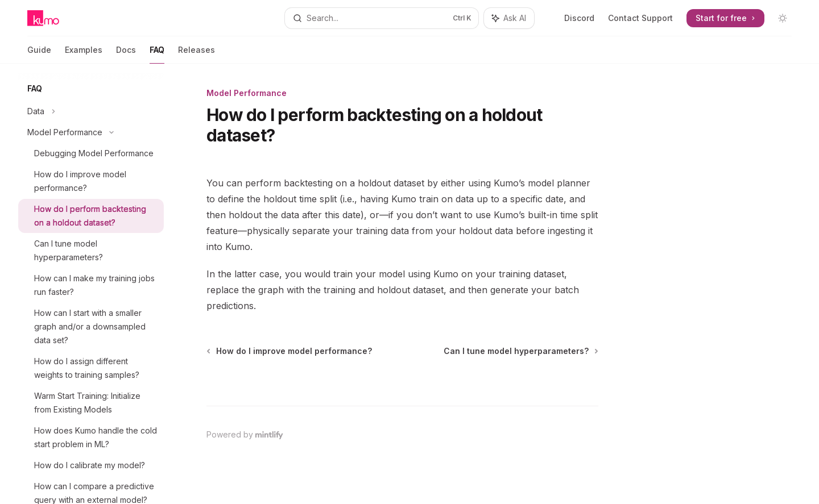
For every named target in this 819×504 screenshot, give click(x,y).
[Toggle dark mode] (783, 18)
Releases (197, 54)
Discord (579, 18)
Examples (84, 54)
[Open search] (381, 18)
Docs (126, 54)
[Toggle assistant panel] (509, 18)
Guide (39, 54)
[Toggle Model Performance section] (91, 132)
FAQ (157, 54)
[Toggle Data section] (91, 111)
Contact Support (640, 18)
